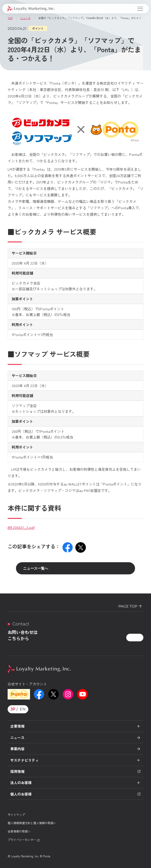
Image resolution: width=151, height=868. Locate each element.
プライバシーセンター (24, 840)
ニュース (17, 738)
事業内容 (17, 749)
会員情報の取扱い (19, 831)
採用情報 (75, 771)
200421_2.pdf (21, 527)
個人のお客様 (75, 794)
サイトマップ (16, 814)
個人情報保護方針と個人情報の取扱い (32, 823)
